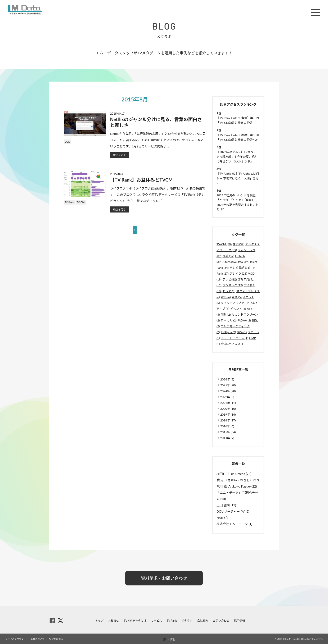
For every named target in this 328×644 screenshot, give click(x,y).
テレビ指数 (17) (233, 279)
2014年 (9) (227, 438)
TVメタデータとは (135, 621)
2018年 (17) (228, 420)
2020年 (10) (228, 409)
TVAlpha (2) (228, 332)
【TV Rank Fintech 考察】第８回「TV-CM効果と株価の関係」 (238, 120)
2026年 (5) (227, 379)
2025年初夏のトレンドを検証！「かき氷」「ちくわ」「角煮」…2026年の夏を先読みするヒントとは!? (237, 202)
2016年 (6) (227, 426)
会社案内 (203, 621)
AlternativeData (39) (236, 262)
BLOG (164, 26)
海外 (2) (226, 314)
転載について (38, 639)
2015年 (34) (228, 432)
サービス (156, 621)
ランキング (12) (233, 285)
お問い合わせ (221, 621)
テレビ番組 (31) (240, 268)
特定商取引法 (56, 639)
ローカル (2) (229, 320)
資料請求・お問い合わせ (164, 578)
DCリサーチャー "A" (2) (233, 511)
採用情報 (239, 621)
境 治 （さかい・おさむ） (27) (238, 480)
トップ (99, 621)
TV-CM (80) (224, 244)
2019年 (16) (228, 414)
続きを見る (119, 155)
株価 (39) (238, 244)
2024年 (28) (228, 391)
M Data (25, 10)
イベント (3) (238, 309)
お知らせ (114, 621)
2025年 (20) (228, 385)
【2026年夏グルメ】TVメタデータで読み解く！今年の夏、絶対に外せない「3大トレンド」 (238, 157)
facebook (52, 621)
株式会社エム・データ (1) (234, 524)
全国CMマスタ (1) (233, 344)
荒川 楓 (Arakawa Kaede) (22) (237, 486)
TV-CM (81, 202)
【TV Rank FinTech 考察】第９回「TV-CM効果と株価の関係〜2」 (238, 137)
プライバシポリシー (16, 639)
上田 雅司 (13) (226, 505)
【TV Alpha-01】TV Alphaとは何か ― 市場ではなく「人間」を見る (238, 178)
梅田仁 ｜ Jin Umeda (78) (234, 474)
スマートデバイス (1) (234, 338)
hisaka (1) (223, 518)
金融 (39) (228, 256)
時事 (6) (226, 297)
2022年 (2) (227, 397)
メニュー (315, 12)
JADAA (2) (244, 320)
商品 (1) (242, 332)
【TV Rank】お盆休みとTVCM (141, 180)
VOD (67, 142)
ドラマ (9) (229, 291)
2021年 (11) (228, 403)
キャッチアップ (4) (233, 303)
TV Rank (69, 202)
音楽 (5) (237, 297)
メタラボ (187, 621)
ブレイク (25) (238, 273)
